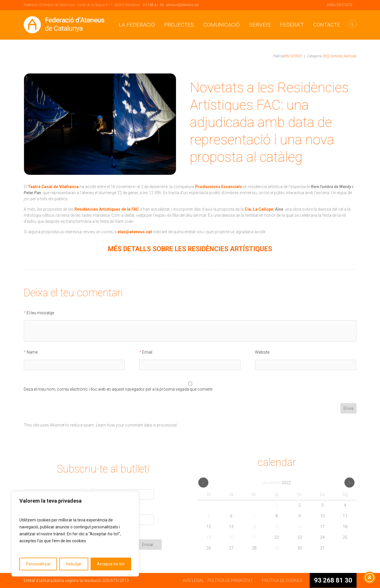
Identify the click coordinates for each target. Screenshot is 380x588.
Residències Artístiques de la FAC (107, 209)
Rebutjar (74, 564)
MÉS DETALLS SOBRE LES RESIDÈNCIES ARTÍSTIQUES (190, 249)
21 (254, 537)
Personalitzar (38, 564)
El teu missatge (40, 313)
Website (262, 352)
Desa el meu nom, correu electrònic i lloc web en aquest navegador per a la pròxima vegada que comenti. (119, 389)
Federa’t (292, 25)
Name (32, 352)
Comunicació (222, 25)
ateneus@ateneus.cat (182, 5)
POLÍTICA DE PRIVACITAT (230, 580)
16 (300, 527)
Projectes (179, 25)
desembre (277, 483)
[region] (75, 534)
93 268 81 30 (153, 5)
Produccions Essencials (219, 187)
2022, (326, 56)
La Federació (137, 25)
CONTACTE (327, 25)
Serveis (260, 25)
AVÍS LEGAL (193, 580)
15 (277, 527)
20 (231, 537)
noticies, (337, 56)
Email (147, 352)
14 (254, 527)
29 (277, 548)
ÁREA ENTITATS (339, 5)
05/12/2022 (293, 56)
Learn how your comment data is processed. (137, 425)
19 (209, 537)
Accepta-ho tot (111, 564)
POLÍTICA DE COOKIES (282, 580)
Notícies (350, 56)
